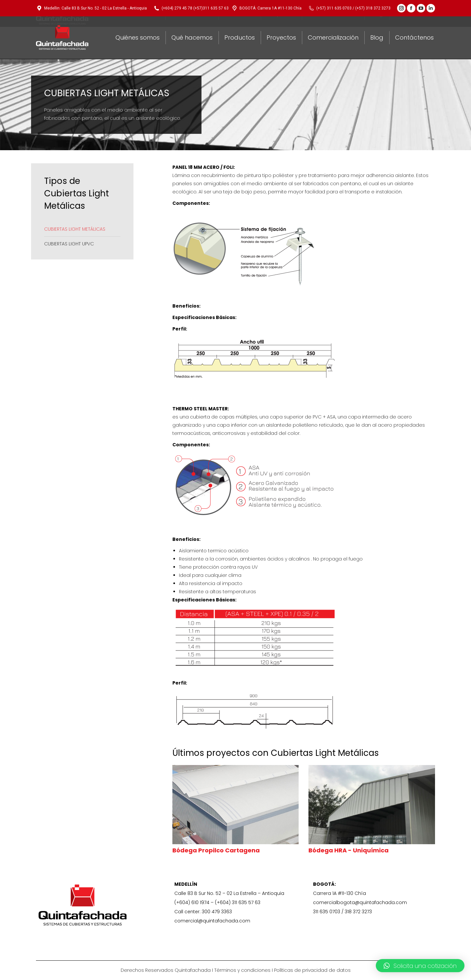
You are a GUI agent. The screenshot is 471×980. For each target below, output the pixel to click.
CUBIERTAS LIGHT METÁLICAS (75, 229)
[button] (420, 966)
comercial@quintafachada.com (212, 921)
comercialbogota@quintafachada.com (360, 902)
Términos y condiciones (242, 970)
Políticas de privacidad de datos (312, 970)
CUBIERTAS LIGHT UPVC (69, 244)
